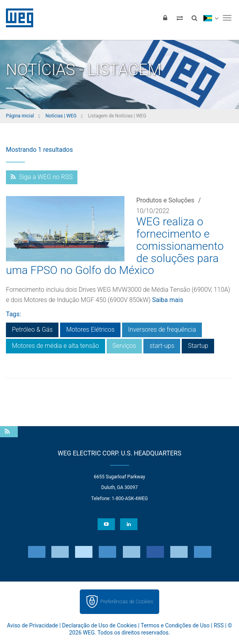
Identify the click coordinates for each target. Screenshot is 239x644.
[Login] (165, 18)
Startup (198, 346)
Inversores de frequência (162, 330)
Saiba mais (168, 300)
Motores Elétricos (90, 330)
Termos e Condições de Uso (175, 625)
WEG (17, 18)
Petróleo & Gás (32, 330)
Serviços (124, 346)
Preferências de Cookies (127, 602)
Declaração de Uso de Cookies (99, 625)
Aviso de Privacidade (32, 625)
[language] (211, 18)
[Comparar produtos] (180, 18)
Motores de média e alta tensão (56, 346)
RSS (219, 625)
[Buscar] (194, 18)
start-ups (162, 346)
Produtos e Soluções (165, 200)
